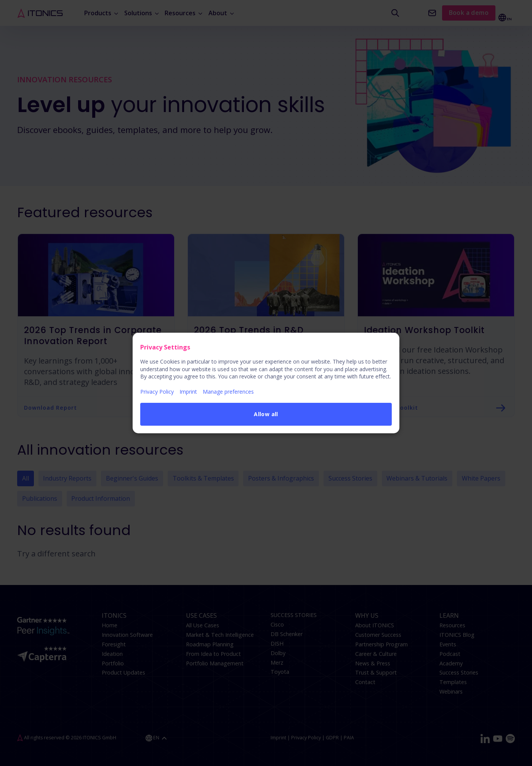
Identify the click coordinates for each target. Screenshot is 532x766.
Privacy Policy (157, 392)
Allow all (266, 414)
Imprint (188, 392)
